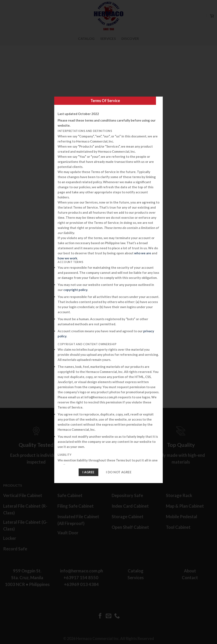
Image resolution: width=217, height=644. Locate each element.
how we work (67, 258)
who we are (143, 253)
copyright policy (75, 290)
